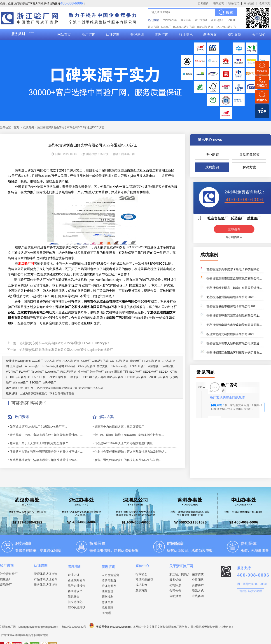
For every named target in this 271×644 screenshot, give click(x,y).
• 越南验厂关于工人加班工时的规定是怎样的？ (38, 443)
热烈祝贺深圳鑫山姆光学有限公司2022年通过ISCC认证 (70, 388)
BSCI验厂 (187, 20)
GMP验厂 (71, 366)
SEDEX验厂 (150, 372)
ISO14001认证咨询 (94, 377)
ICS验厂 (166, 27)
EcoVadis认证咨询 (53, 366)
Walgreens (24, 361)
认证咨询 (113, 35)
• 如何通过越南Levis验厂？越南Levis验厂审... (37, 427)
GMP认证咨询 (87, 366)
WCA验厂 (12, 372)
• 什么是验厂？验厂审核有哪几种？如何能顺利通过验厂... (45, 435)
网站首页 (64, 35)
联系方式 (234, 3)
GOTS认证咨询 (119, 361)
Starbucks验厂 (120, 366)
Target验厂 (37, 372)
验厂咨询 (89, 35)
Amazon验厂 (33, 366)
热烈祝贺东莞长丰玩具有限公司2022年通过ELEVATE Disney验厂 (65, 343)
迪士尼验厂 (97, 372)
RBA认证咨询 (205, 27)
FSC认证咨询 (68, 372)
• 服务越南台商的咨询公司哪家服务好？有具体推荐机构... (45, 452)
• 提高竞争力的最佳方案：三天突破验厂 (118, 427)
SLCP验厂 (135, 372)
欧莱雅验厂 (154, 366)
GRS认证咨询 (100, 361)
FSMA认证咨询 (151, 361)
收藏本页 (264, 3)
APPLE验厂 (41, 377)
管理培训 (137, 35)
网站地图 (249, 3)
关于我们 (259, 35)
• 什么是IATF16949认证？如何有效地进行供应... (124, 443)
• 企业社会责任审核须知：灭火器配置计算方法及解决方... (130, 452)
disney (109, 372)
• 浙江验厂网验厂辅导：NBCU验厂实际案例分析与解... (128, 435)
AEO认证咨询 (71, 361)
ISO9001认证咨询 (184, 27)
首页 (16, 127)
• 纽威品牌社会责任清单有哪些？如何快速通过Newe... (43, 460)
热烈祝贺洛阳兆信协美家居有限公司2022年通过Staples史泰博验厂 (66, 350)
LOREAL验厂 (138, 366)
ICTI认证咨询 (18, 377)
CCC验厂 (37, 361)
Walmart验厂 (171, 20)
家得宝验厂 (169, 366)
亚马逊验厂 (17, 366)
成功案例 (234, 35)
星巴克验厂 (103, 366)
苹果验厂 (76, 377)
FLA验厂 (24, 372)
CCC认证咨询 (53, 361)
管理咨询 (161, 35)
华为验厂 (135, 361)
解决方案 (210, 35)
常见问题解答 (249, 155)
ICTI (30, 377)
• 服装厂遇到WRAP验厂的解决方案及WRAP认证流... (127, 460)
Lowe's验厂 (52, 372)
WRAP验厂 (202, 20)
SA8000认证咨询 (158, 377)
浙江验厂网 (121, 372)
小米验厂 (83, 372)
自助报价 (203, 3)
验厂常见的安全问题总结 (227, 397)
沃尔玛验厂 (218, 20)
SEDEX (164, 372)
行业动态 (212, 155)
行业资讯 (186, 35)
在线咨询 (219, 3)
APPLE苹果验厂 (59, 377)
